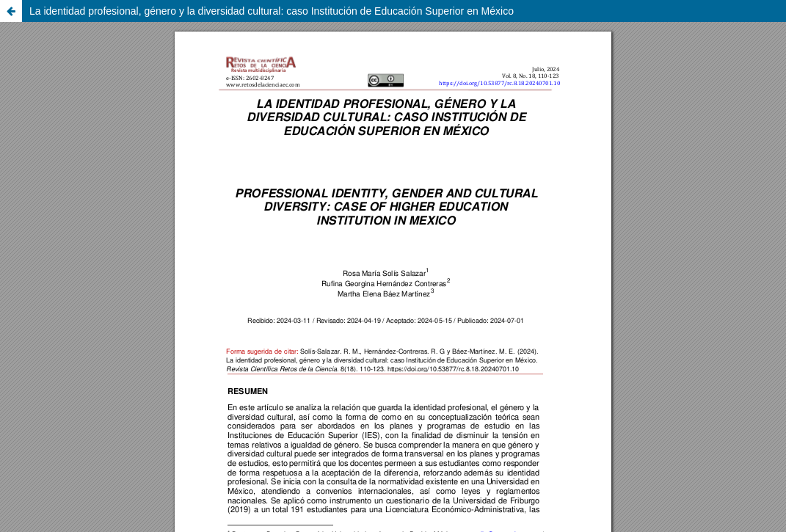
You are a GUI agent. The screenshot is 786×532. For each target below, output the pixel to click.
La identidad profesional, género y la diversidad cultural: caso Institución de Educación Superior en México (272, 11)
